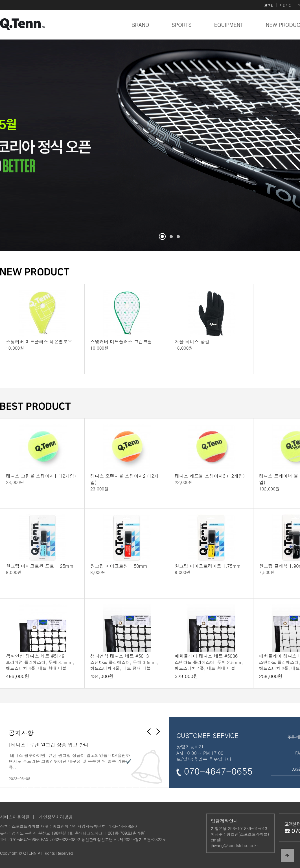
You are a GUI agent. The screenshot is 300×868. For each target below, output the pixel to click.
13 (111, 786)
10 (90, 786)
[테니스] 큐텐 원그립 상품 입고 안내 (49, 745)
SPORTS (182, 25)
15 (125, 786)
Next (160, 735)
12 (104, 786)
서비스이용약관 (15, 817)
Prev (15, 148)
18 (147, 786)
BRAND (140, 25)
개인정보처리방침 (56, 817)
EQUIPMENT (229, 25)
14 (118, 786)
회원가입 (286, 5)
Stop (183, 233)
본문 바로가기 (0, 0)
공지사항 (21, 733)
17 (140, 786)
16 (133, 786)
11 (97, 786)
